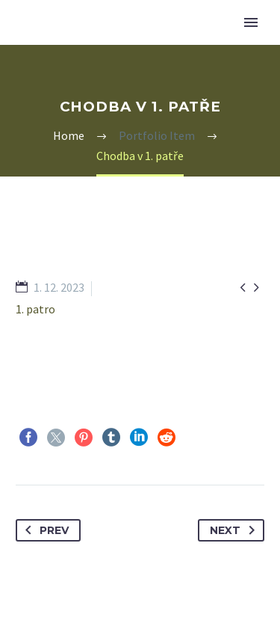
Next (235, 530)
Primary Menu (251, 22)
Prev (44, 530)
